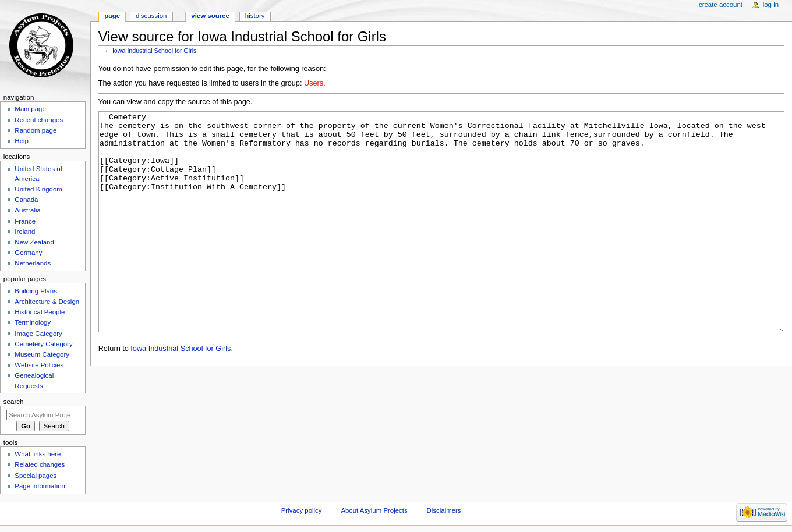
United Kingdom (38, 189)
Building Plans (36, 291)
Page (112, 16)
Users (314, 83)
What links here (38, 454)
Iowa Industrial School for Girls (155, 51)
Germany (28, 253)
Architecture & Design (47, 302)
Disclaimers (444, 510)
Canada (26, 200)
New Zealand (34, 242)
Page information (40, 486)
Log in (771, 5)
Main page (30, 109)
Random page (36, 130)
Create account (721, 5)
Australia (28, 210)
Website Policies (39, 365)
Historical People (40, 312)
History (255, 16)
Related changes (40, 464)
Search (14, 402)
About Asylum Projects (374, 510)
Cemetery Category (43, 344)
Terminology (33, 322)
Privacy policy (302, 510)
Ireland (25, 232)
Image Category (38, 334)
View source (210, 16)
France (25, 221)
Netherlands (33, 263)
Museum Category (42, 354)
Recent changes (39, 120)
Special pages (36, 476)
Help (22, 141)
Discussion (151, 16)
